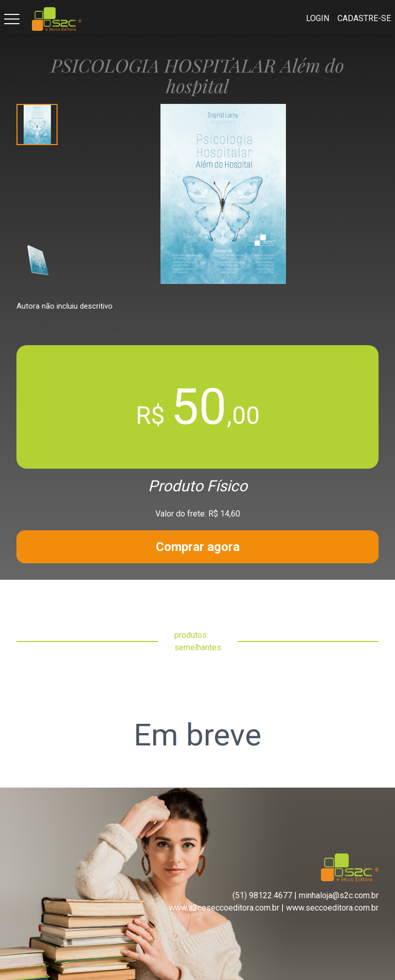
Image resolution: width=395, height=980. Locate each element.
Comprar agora (198, 547)
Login (318, 18)
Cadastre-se (364, 18)
